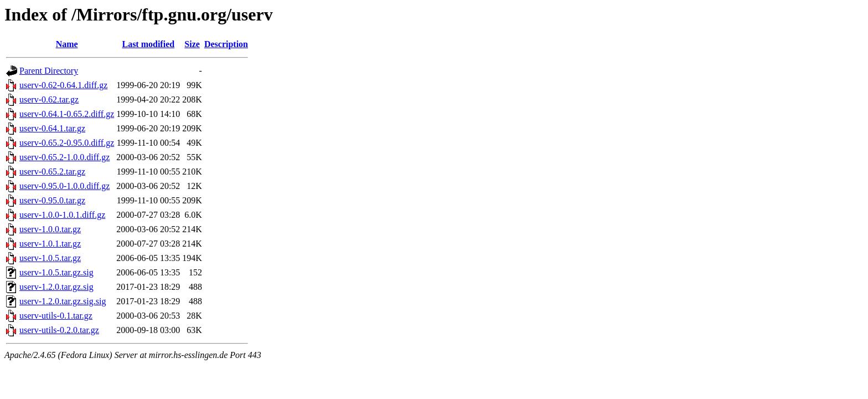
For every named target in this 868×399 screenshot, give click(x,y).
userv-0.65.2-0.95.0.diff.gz (67, 143)
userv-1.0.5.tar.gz (50, 258)
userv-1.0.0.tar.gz (50, 229)
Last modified (148, 44)
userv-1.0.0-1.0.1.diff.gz (62, 215)
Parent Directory (49, 71)
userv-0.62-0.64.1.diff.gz (63, 85)
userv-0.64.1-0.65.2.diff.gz (67, 114)
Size (192, 44)
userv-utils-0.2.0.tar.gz (59, 330)
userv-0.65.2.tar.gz (52, 172)
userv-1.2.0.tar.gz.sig (56, 287)
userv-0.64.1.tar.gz (52, 128)
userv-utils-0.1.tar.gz (56, 316)
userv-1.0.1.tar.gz (50, 244)
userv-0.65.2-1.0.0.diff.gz (64, 157)
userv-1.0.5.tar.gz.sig (56, 272)
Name (67, 44)
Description (226, 44)
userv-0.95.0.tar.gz (52, 200)
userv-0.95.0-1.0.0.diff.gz (64, 186)
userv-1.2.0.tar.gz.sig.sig (63, 301)
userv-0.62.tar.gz (49, 99)
